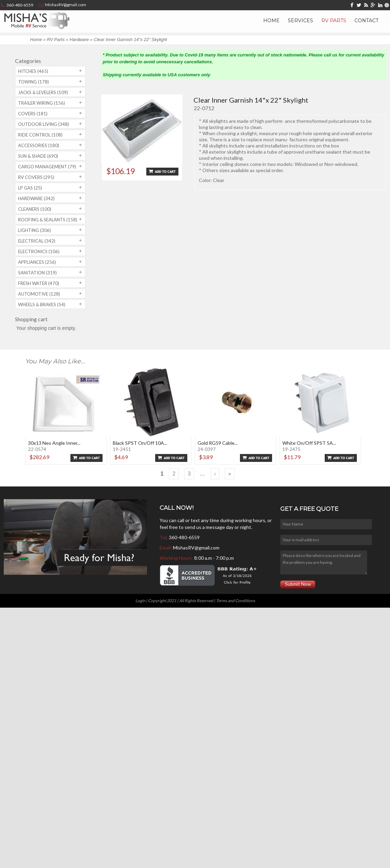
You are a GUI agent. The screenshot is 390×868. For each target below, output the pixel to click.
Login (140, 601)
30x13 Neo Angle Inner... (54, 443)
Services (300, 21)
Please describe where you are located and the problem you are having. (324, 562)
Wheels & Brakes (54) (42, 305)
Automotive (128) (39, 294)
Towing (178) (33, 82)
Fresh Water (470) (39, 283)
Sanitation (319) (37, 273)
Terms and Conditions (236, 601)
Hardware (79, 40)
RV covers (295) (36, 177)
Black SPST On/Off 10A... (140, 443)
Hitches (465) (33, 71)
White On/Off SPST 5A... (309, 443)
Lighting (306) (35, 230)
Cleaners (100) (35, 209)
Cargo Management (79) (47, 167)
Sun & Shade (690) (38, 156)
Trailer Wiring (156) (42, 103)
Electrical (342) (37, 241)
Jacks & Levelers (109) (43, 92)
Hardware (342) (36, 198)
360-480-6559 (184, 537)
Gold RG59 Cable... (218, 443)
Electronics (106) (39, 251)
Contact (366, 21)
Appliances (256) (37, 262)
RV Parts (334, 21)
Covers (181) (33, 114)
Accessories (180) (39, 145)
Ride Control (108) (40, 135)
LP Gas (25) (30, 188)
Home (271, 21)
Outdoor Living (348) (44, 124)
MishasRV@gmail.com (196, 548)
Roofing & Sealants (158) (48, 220)
